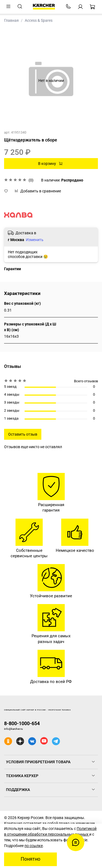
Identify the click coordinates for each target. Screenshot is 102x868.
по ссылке (34, 846)
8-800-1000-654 (22, 723)
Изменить (35, 240)
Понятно (30, 859)
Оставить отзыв (23, 434)
